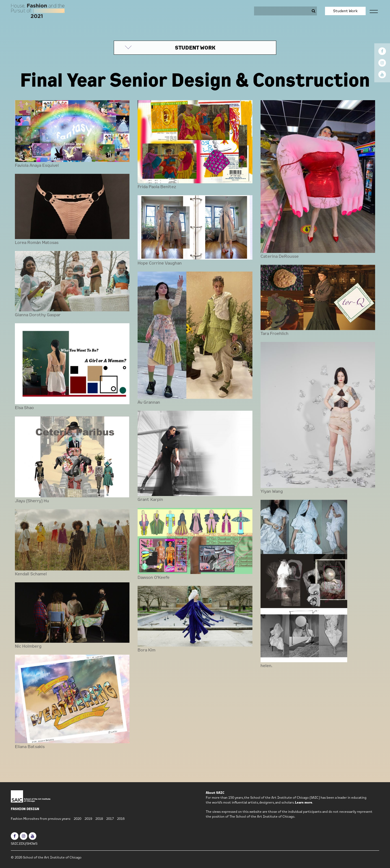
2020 (77, 819)
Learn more (304, 802)
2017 (110, 819)
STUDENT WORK (195, 48)
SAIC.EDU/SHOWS (24, 843)
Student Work (345, 11)
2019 (88, 819)
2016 (121, 819)
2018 (99, 819)
